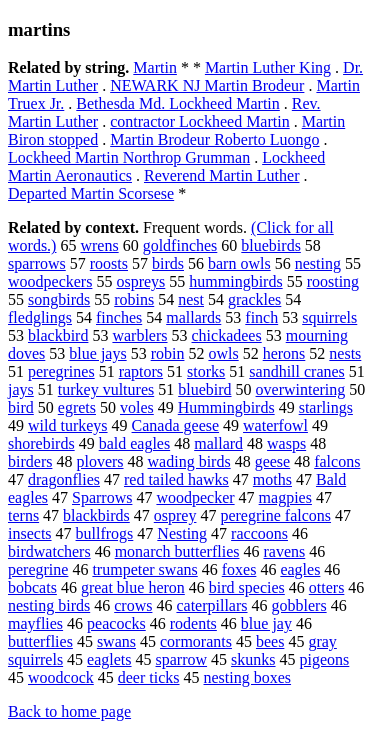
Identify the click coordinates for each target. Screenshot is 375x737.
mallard (218, 443)
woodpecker (195, 497)
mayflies (35, 623)
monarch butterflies (177, 551)
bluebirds (271, 245)
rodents (193, 623)
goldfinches (180, 245)
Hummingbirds (226, 407)
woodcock (61, 677)
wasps (286, 443)
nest (191, 299)
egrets (77, 407)
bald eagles (135, 443)
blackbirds (96, 515)
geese (273, 461)
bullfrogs (105, 533)
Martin (155, 67)
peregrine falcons (275, 515)
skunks (253, 659)
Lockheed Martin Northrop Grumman (129, 157)
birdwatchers (49, 551)
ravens (284, 551)
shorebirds (41, 443)
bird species (247, 587)
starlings (326, 407)
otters (327, 587)
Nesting (182, 533)
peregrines (61, 371)
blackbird (58, 335)
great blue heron (133, 587)
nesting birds (49, 605)
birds (168, 263)
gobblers (299, 605)
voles (137, 407)
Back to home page (69, 711)
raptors (141, 371)
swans (116, 641)
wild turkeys (68, 425)
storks (206, 371)
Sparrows (102, 497)
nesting (318, 263)
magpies (285, 497)
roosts (109, 263)
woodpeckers (50, 281)
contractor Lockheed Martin (199, 121)
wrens (99, 245)
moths (272, 479)
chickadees (227, 335)
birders (30, 461)
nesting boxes (248, 677)
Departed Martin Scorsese (91, 193)
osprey (175, 515)
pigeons (325, 659)
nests (345, 353)
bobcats (32, 587)
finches (119, 317)
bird (21, 407)
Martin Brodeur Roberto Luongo (214, 139)
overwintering (301, 389)
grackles (254, 299)
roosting (333, 281)
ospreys (140, 281)
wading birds (189, 461)
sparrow (182, 659)
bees (270, 641)
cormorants (196, 641)
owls (223, 353)
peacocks (116, 623)
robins (134, 299)
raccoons (259, 533)
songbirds (59, 299)
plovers (99, 461)
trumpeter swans (144, 569)
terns (23, 515)
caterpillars (211, 605)
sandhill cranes (297, 371)
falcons (337, 461)
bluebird (204, 389)
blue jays (97, 353)
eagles (300, 569)
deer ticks (149, 677)
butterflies (40, 641)
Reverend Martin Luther (222, 175)
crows (133, 605)
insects (30, 533)
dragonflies (64, 479)
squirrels (329, 317)
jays (21, 389)
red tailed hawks (176, 479)
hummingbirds (235, 281)
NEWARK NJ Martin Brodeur (207, 85)
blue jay (266, 623)
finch (261, 317)
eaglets (109, 659)
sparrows (37, 263)
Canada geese (176, 425)
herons (284, 353)
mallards (193, 317)
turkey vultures (106, 389)
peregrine (38, 569)
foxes (239, 569)
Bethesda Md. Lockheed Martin (178, 103)
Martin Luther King (268, 67)
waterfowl (275, 425)
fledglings (40, 317)
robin (168, 353)
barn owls (239, 263)
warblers (139, 335)
